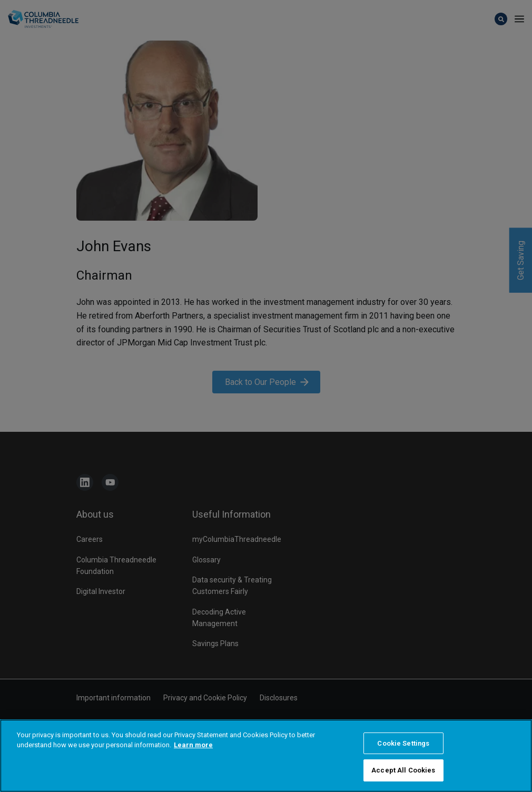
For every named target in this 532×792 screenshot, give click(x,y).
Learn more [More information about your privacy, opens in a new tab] (193, 745)
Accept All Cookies (403, 770)
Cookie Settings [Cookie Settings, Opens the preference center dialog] (403, 743)
